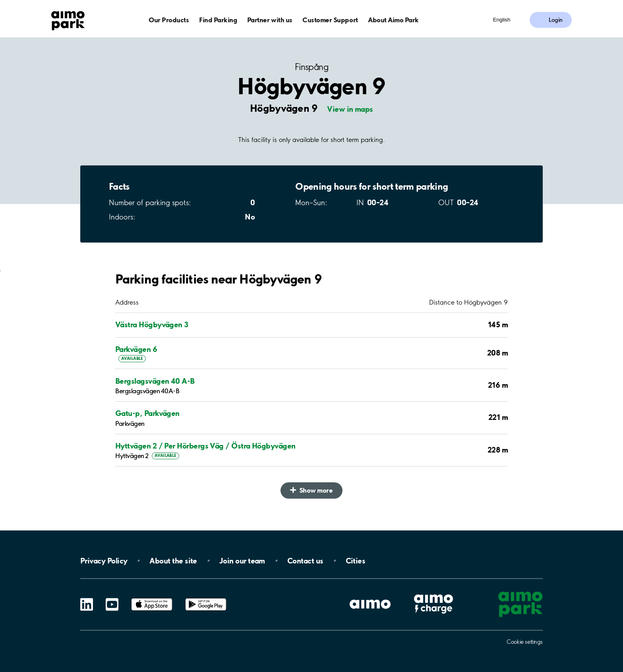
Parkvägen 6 (136, 349)
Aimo (433, 593)
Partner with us (270, 20)
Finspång (311, 67)
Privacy (104, 561)
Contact (305, 561)
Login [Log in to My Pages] (556, 20)
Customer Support (330, 20)
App (152, 598)
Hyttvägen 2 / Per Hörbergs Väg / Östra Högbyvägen (205, 446)
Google (206, 598)
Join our (242, 561)
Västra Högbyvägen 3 (152, 324)
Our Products (169, 20)
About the (173, 561)
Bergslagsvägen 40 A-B (155, 381)
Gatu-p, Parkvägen (147, 413)
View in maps (350, 109)
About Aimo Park (393, 20)
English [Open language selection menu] (502, 20)
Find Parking (218, 20)
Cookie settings (525, 642)
